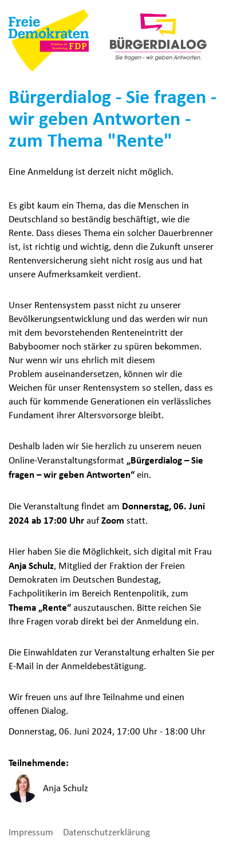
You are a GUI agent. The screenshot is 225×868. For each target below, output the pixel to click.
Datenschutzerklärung (106, 832)
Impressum (32, 832)
